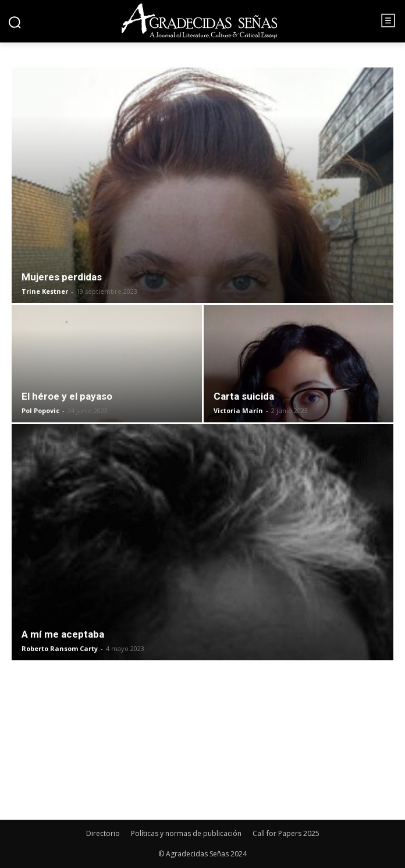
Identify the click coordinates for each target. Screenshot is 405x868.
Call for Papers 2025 (286, 833)
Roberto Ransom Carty (60, 648)
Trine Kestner (45, 291)
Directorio (103, 833)
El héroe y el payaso (67, 396)
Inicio (25, 60)
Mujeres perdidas (62, 277)
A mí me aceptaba (63, 634)
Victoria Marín (238, 410)
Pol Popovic (40, 410)
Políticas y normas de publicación (186, 833)
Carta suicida (244, 396)
